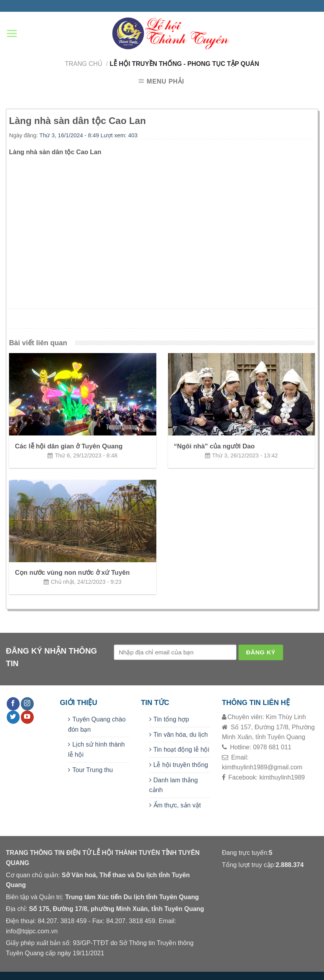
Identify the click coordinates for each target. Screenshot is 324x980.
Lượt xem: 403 (119, 135)
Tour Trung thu (92, 770)
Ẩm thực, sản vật (177, 805)
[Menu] (12, 34)
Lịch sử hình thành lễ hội (96, 750)
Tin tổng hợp (171, 719)
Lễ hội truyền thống (181, 765)
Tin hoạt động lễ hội (181, 750)
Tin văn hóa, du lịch (181, 735)
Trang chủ (84, 64)
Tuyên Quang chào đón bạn (97, 724)
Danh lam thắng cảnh (174, 785)
